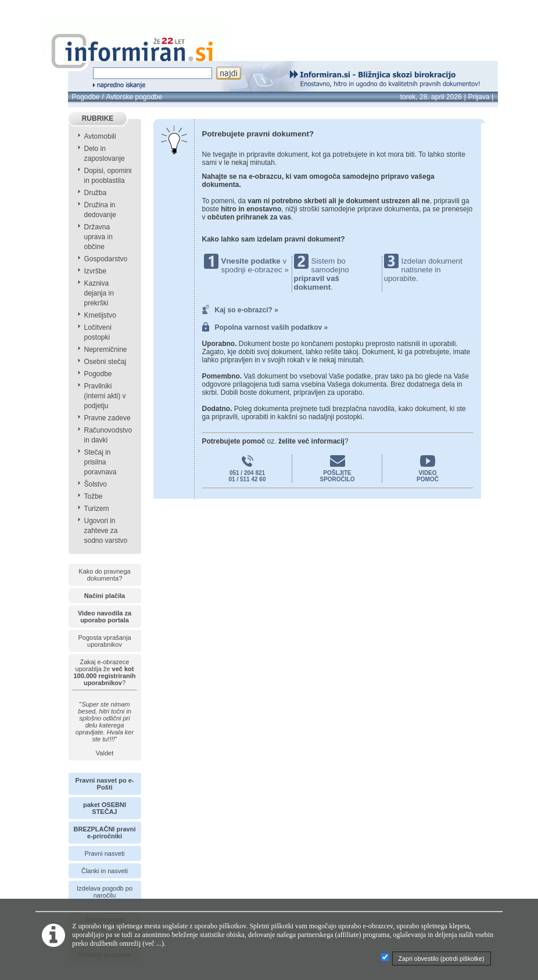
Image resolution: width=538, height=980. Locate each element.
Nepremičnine (106, 350)
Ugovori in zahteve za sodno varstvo (106, 531)
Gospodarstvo (106, 259)
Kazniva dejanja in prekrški (99, 293)
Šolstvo (96, 484)
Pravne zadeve (107, 418)
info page (28, 7)
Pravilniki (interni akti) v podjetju (105, 396)
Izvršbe (96, 271)
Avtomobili (100, 136)
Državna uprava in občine (98, 237)
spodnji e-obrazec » (255, 270)
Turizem (97, 509)
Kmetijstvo (100, 315)
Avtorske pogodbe (134, 97)
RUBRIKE (98, 118)
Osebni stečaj (105, 362)
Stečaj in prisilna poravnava (101, 462)
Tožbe (94, 496)
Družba (96, 193)
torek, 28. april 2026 (431, 97)
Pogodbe (86, 97)
